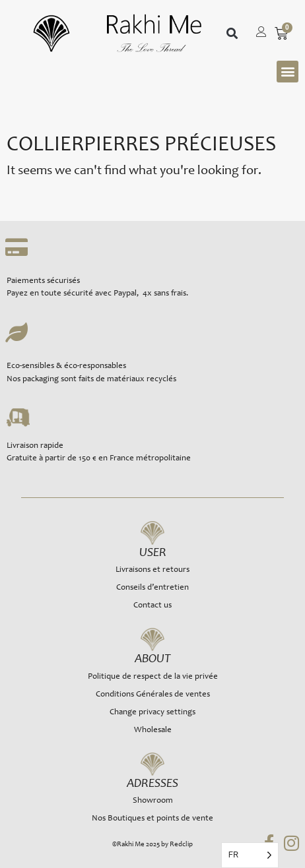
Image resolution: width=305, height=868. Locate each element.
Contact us (152, 606)
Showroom (153, 801)
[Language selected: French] (250, 855)
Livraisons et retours (152, 570)
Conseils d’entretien (152, 588)
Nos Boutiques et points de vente (152, 819)
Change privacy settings (152, 713)
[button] (232, 33)
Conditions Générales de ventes (153, 695)
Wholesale (153, 730)
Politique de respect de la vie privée (153, 677)
